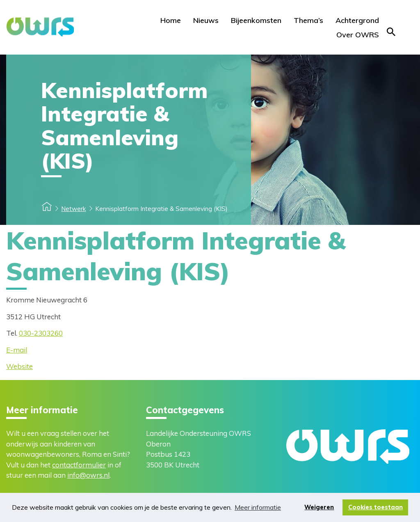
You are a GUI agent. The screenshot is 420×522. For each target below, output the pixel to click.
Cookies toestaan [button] (375, 507)
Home (171, 20)
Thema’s (308, 20)
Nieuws (206, 20)
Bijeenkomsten (256, 20)
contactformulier (79, 465)
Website (19, 366)
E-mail (17, 350)
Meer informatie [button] (258, 507)
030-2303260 (41, 333)
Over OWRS (358, 35)
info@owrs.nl (88, 475)
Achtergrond (357, 20)
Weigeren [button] (319, 507)
